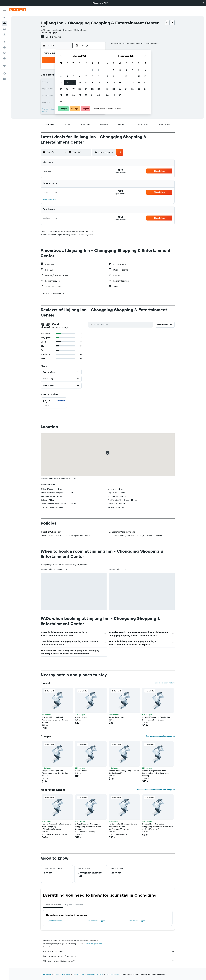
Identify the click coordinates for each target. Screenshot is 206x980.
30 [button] (99, 95)
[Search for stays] (4, 23)
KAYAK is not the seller (109, 951)
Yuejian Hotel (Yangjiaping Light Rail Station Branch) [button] (124, 772)
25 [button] (67, 95)
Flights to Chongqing (55, 921)
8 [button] (92, 76)
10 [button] (61, 82)
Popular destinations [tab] (74, 905)
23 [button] (99, 89)
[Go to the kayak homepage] (18, 10)
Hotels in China (79, 974)
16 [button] (99, 82)
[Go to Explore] (4, 42)
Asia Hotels (66, 974)
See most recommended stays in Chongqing (156, 789)
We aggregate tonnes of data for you (109, 956)
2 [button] (99, 70)
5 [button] (74, 76)
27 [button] (80, 95)
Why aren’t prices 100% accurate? (109, 961)
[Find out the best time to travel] (4, 53)
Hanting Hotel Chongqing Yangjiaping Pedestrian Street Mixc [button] (157, 825)
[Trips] (4, 66)
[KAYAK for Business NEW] (4, 58)
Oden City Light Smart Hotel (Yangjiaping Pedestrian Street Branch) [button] (155, 773)
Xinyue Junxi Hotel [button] (117, 717)
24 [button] (61, 95)
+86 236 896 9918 (49, 33)
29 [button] (92, 95)
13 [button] (80, 82)
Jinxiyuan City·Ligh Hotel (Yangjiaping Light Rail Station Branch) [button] (55, 720)
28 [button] (86, 95)
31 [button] (61, 101)
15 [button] (92, 82)
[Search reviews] (123, 325)
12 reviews (56, 37)
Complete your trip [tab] (53, 905)
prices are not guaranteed (93, 944)
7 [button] (86, 76)
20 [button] (80, 89)
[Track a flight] (4, 47)
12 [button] (74, 82)
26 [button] (73, 95)
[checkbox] (54, 403)
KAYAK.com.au (46, 974)
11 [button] (67, 82)
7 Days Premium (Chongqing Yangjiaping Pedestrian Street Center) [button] (88, 826)
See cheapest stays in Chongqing (160, 736)
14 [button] (86, 82)
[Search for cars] (4, 29)
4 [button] (67, 76)
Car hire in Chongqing (96, 921)
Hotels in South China (95, 974)
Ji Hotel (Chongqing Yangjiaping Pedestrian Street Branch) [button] (156, 719)
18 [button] (67, 89)
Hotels (56, 974)
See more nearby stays (165, 683)
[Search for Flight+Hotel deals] (4, 34)
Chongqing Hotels (113, 974)
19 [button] (74, 89)
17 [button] (61, 89)
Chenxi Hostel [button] (81, 717)
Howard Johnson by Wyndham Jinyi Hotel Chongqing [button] (57, 825)
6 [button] (80, 76)
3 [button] (61, 76)
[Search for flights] (4, 18)
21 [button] (86, 89)
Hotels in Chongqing (137, 921)
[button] (203, 3)
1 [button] (92, 70)
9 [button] (99, 76)
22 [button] (92, 89)
